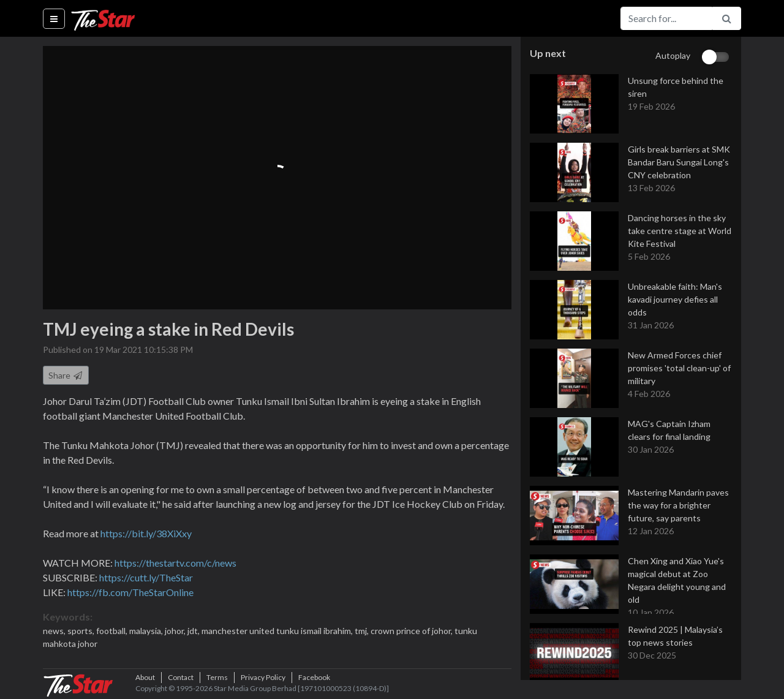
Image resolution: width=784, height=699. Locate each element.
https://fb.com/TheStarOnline (130, 592)
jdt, (194, 631)
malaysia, (147, 631)
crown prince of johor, (413, 631)
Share (66, 375)
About (145, 677)
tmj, (363, 631)
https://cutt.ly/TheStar (146, 577)
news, (55, 631)
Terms (217, 677)
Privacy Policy (263, 677)
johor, (176, 631)
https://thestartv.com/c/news (175, 563)
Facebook (314, 677)
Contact (181, 677)
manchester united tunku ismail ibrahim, (278, 631)
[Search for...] (666, 18)
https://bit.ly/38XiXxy (146, 533)
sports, (82, 631)
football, (113, 631)
